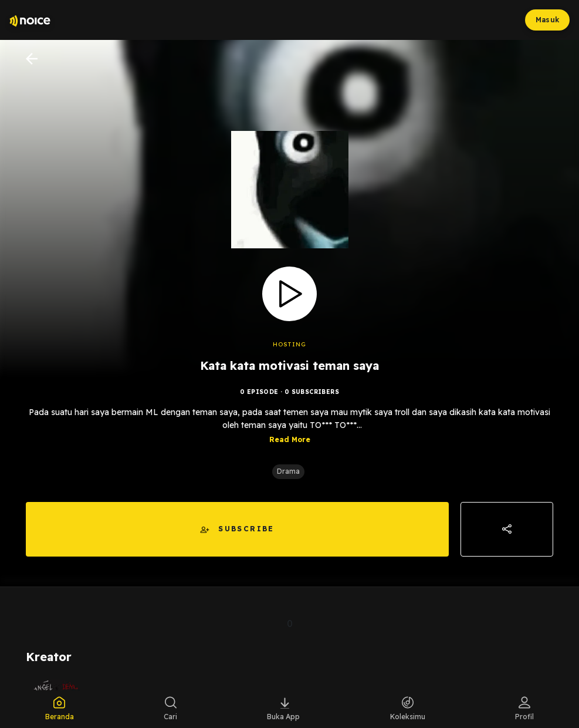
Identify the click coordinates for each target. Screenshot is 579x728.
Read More (290, 439)
